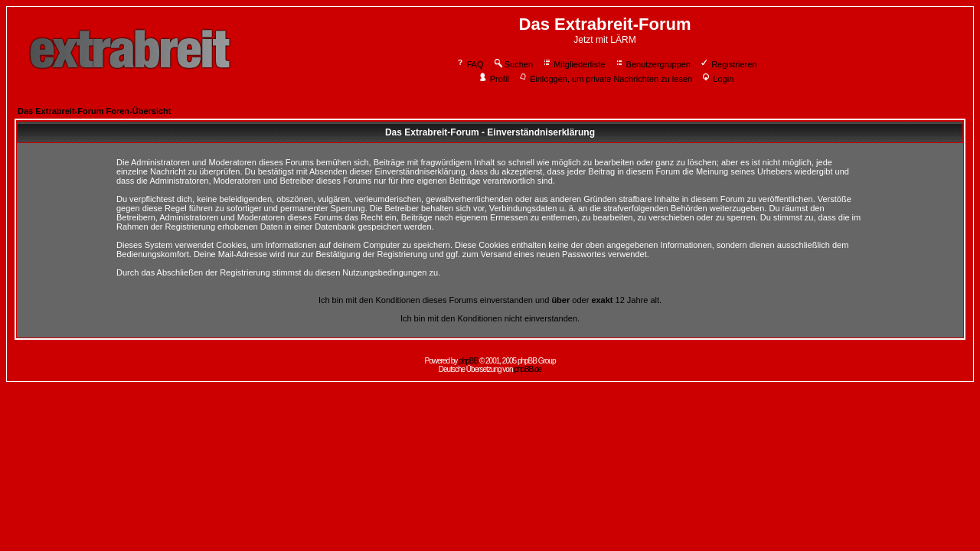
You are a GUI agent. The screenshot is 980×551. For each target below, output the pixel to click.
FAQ (470, 64)
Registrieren (728, 64)
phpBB (468, 361)
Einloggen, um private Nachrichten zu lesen (605, 79)
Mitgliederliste (573, 64)
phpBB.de (528, 369)
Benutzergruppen (653, 64)
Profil (494, 79)
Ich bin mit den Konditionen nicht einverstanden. (490, 318)
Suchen (513, 64)
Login (717, 79)
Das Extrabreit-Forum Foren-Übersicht (94, 111)
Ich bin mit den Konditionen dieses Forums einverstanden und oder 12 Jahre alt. (490, 300)
